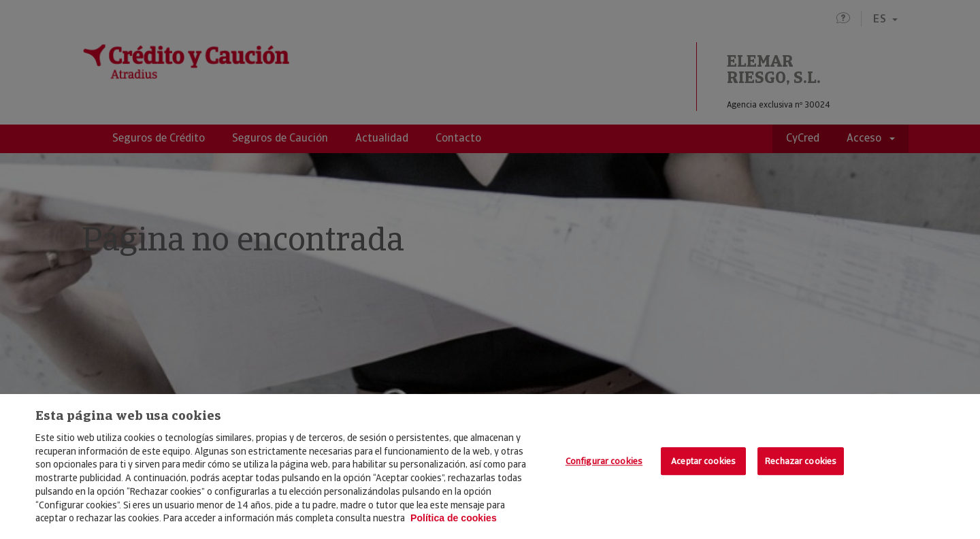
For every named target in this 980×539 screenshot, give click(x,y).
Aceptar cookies (703, 461)
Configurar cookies (604, 461)
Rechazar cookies (801, 461)
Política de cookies (454, 518)
